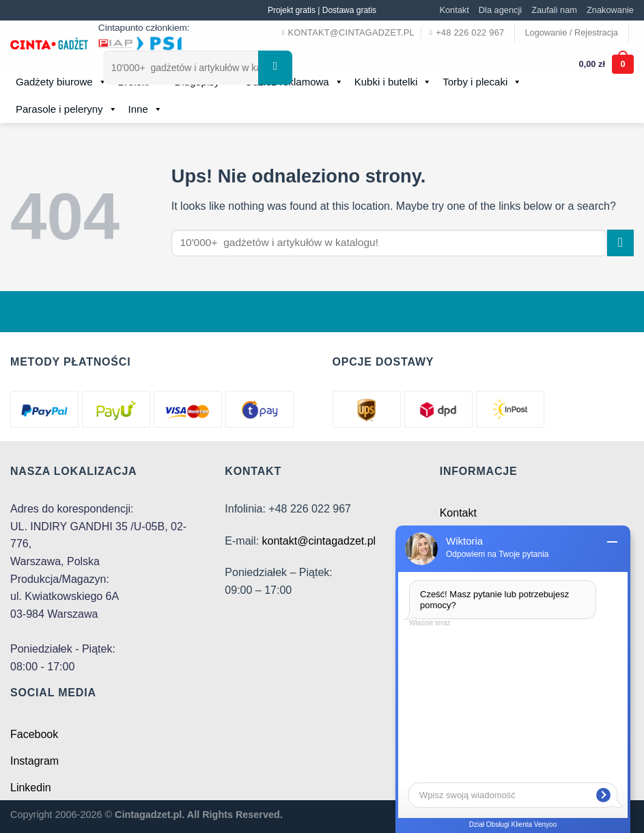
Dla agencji (500, 10)
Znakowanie (610, 10)
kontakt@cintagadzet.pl (319, 541)
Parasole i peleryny (67, 109)
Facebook (34, 734)
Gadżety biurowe (61, 82)
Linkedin (31, 788)
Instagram (34, 761)
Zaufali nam (554, 10)
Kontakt (454, 10)
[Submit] (620, 243)
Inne (145, 109)
